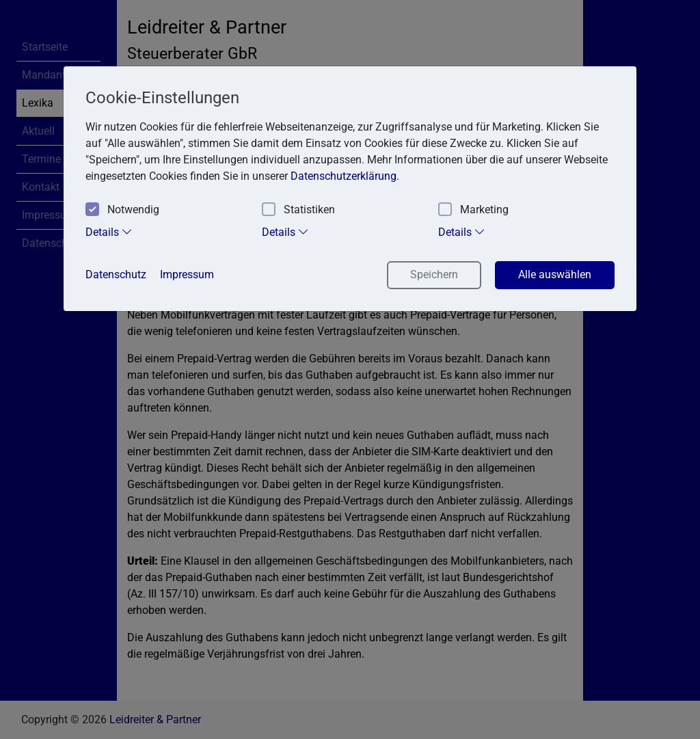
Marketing (473, 210)
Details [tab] (109, 232)
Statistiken (298, 210)
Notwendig (122, 210)
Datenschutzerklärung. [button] (345, 176)
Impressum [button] (187, 274)
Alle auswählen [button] (555, 274)
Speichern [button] (434, 274)
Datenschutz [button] (116, 274)
